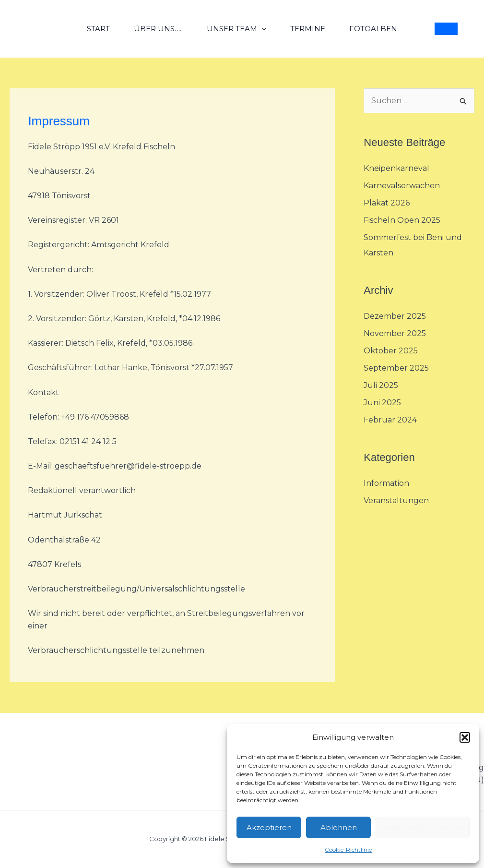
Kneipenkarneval (396, 168)
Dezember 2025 (395, 316)
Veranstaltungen (396, 500)
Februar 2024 (390, 420)
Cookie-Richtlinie (348, 850)
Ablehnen (339, 827)
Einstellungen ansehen (423, 827)
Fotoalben (373, 29)
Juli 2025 (381, 385)
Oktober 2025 (391, 351)
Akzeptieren (269, 827)
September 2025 (396, 368)
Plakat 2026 (387, 203)
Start (98, 29)
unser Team (236, 29)
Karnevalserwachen (402, 186)
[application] (262, 29)
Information (386, 483)
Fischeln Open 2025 (402, 220)
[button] (465, 737)
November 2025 (395, 333)
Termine (308, 29)
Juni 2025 (382, 403)
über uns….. (158, 29)
